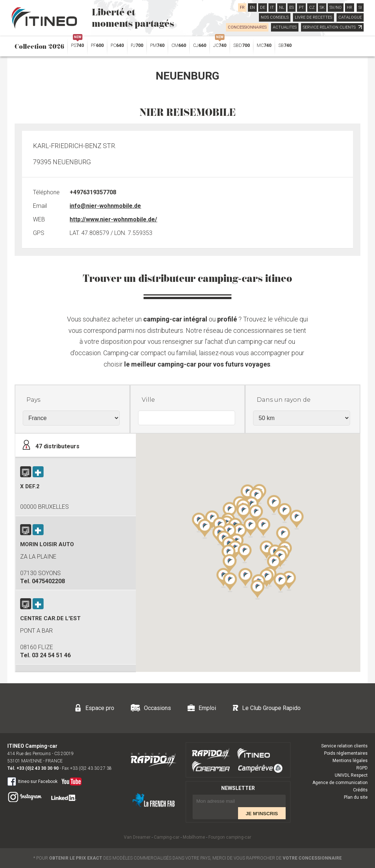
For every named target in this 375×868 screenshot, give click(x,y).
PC (117, 45)
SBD (242, 45)
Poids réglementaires (346, 753)
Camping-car (167, 837)
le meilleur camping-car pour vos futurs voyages (197, 364)
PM (157, 45)
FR (242, 8)
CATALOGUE (350, 17)
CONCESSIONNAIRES (247, 27)
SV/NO (336, 8)
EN (252, 8)
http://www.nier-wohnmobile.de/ (113, 219)
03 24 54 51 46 (51, 655)
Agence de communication (340, 783)
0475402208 (48, 581)
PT (301, 8)
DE (263, 8)
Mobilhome (194, 837)
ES (292, 8)
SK (322, 8)
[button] (274, 564)
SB (285, 45)
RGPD (362, 768)
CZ (312, 8)
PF (97, 45)
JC (220, 43)
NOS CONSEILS (275, 17)
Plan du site (356, 797)
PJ (137, 45)
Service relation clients (344, 746)
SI (360, 8)
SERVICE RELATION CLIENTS (332, 27)
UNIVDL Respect (351, 775)
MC (264, 45)
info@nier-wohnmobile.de (105, 206)
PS (77, 43)
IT (272, 8)
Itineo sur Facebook (32, 781)
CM (179, 45)
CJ (200, 45)
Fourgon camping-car (230, 837)
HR (350, 8)
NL (282, 8)
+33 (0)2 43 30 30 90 (38, 768)
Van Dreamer (137, 837)
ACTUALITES (285, 27)
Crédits (360, 790)
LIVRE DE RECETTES (313, 17)
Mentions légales (350, 761)
